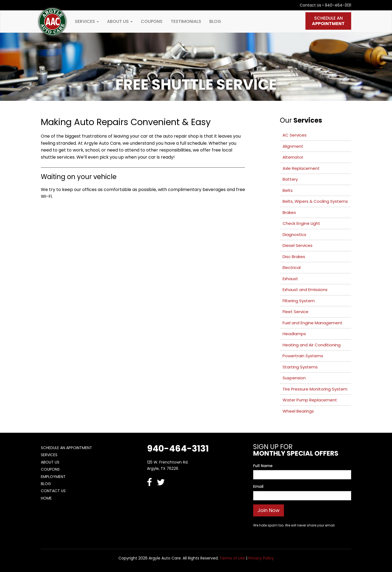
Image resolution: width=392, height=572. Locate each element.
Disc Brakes (294, 257)
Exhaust (290, 279)
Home (46, 498)
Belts (288, 190)
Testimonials (186, 21)
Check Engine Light (301, 223)
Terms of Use (232, 558)
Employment (53, 477)
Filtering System (299, 301)
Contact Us (310, 5)
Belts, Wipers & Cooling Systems (315, 201)
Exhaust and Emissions (305, 290)
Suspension (294, 378)
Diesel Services (298, 245)
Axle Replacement (301, 168)
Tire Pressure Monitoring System (315, 389)
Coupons (152, 21)
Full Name (263, 466)
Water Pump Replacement (310, 400)
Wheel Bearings (298, 411)
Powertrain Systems (303, 356)
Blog (215, 21)
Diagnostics (294, 234)
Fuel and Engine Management (313, 323)
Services (87, 21)
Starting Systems (300, 367)
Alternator (293, 157)
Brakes (289, 212)
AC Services (295, 135)
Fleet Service (295, 312)
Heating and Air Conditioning (312, 345)
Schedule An (328, 21)
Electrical (292, 267)
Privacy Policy (261, 558)
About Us (120, 21)
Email (258, 486)
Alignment (293, 146)
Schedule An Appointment (66, 448)
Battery (290, 179)
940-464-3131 (338, 5)
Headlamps (294, 334)
